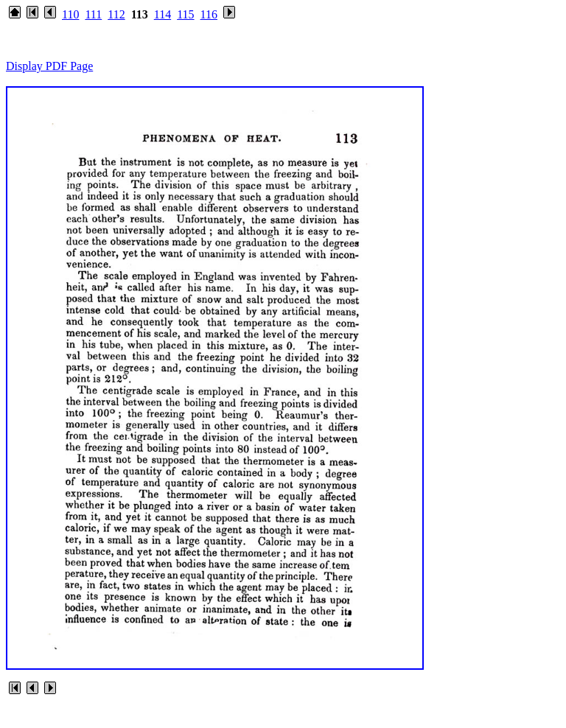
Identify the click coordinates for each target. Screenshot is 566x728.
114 (163, 14)
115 (185, 14)
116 (209, 14)
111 (93, 14)
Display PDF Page (49, 66)
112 (116, 14)
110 (70, 14)
